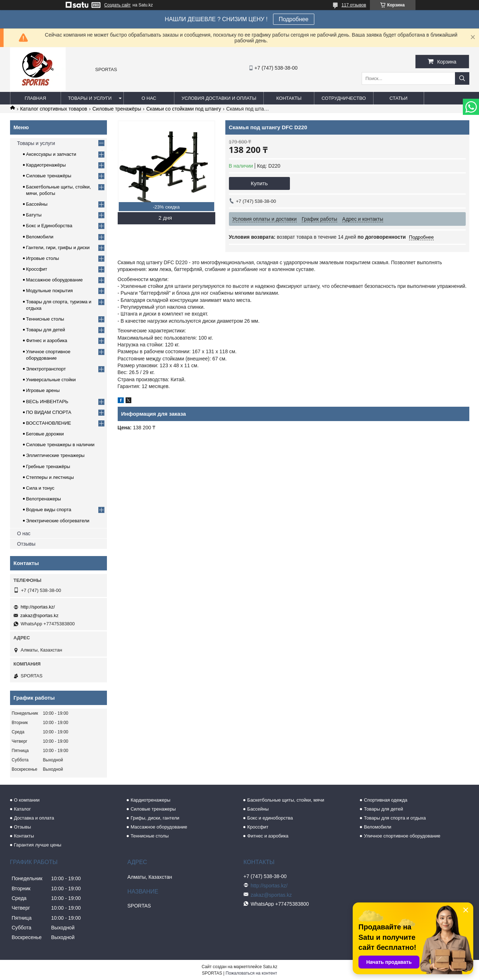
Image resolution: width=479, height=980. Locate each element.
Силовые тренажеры (153, 809)
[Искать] (462, 78)
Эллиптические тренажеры (55, 455)
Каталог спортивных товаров (54, 109)
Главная (36, 98)
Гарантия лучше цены (38, 845)
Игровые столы (43, 258)
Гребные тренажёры (48, 466)
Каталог (22, 809)
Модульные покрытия (50, 291)
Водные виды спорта (49, 510)
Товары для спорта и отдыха (395, 818)
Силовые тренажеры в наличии (60, 445)
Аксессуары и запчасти (51, 154)
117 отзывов (354, 5)
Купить (259, 183)
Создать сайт (118, 5)
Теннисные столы (45, 319)
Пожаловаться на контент (251, 973)
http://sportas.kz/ (38, 607)
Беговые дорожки (45, 434)
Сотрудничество (344, 98)
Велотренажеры (44, 499)
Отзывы (26, 544)
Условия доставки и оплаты (219, 98)
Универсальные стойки (51, 380)
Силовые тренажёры (117, 109)
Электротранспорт (46, 369)
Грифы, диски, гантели (155, 818)
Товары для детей (46, 330)
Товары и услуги (90, 98)
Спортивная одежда (386, 800)
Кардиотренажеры (151, 800)
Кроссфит (37, 269)
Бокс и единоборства (270, 818)
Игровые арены (43, 390)
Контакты (289, 98)
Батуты (34, 215)
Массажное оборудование (55, 280)
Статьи (399, 98)
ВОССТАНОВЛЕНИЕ (49, 423)
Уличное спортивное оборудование (402, 836)
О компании (27, 800)
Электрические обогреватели (58, 521)
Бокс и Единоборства (49, 226)
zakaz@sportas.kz (39, 615)
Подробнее (294, 19)
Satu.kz (270, 967)
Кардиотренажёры (46, 165)
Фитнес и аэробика (47, 340)
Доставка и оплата (34, 818)
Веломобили (40, 237)
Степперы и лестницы (50, 477)
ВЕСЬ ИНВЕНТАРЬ (47, 402)
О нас (149, 98)
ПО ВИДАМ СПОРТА (49, 412)
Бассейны (37, 204)
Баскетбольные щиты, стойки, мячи (286, 800)
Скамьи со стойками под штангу (184, 109)
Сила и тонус (40, 488)
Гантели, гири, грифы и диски (58, 248)
